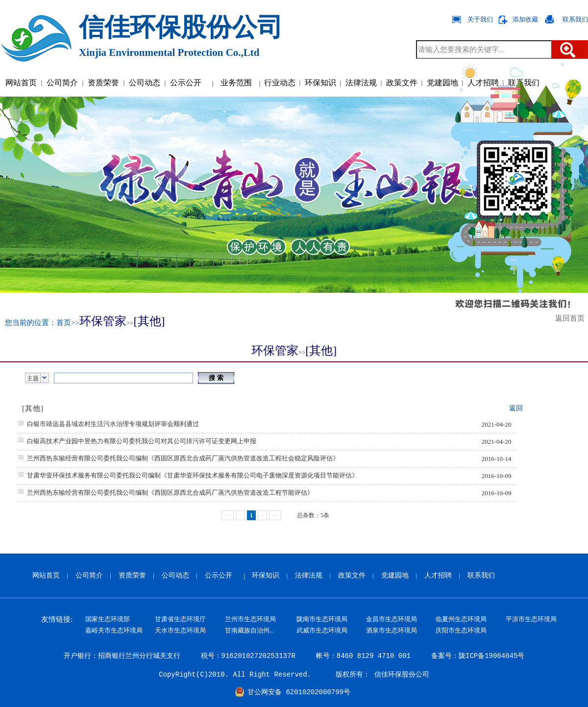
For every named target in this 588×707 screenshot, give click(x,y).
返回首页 (572, 318)
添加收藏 (525, 19)
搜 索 (216, 378)
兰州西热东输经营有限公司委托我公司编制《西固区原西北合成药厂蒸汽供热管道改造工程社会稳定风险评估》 (183, 458)
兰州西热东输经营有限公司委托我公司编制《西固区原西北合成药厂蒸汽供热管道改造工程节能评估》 (170, 492)
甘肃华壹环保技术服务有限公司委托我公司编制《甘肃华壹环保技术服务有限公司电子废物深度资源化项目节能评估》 (193, 475)
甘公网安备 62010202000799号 (299, 692)
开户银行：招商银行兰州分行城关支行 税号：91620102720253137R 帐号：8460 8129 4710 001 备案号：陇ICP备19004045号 (294, 656)
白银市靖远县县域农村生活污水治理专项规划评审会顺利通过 (113, 424)
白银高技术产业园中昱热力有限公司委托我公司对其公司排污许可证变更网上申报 (142, 441)
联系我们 (575, 19)
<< (228, 515)
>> (275, 515)
